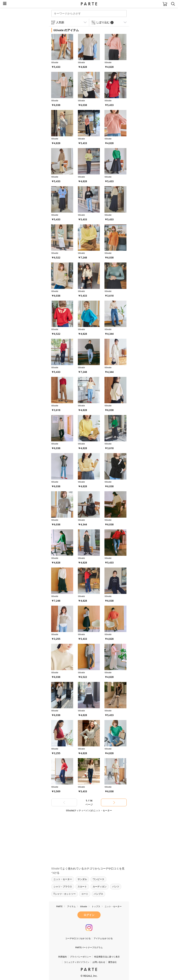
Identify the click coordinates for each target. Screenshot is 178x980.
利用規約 (63, 957)
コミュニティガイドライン (77, 962)
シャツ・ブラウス (63, 887)
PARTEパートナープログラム (89, 947)
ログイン (89, 915)
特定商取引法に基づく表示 (107, 957)
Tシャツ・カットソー (65, 894)
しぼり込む (105, 22)
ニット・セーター (63, 879)
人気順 (60, 22)
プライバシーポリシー (81, 957)
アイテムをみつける (103, 938)
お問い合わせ (99, 962)
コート (85, 894)
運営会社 (112, 962)
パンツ (116, 887)
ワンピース (98, 879)
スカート (82, 887)
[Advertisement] (80, 838)
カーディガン (100, 887)
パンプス (98, 894)
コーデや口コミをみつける (78, 938)
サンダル (82, 879)
